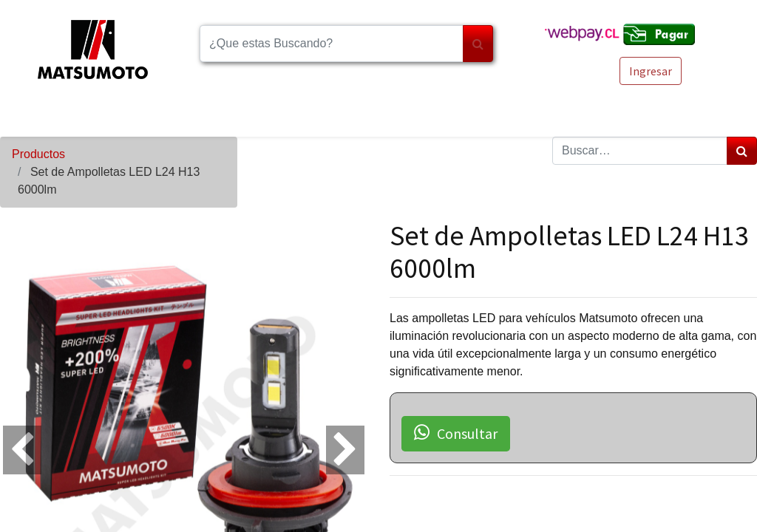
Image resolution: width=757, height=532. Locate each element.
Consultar (456, 433)
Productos (38, 154)
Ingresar (651, 71)
